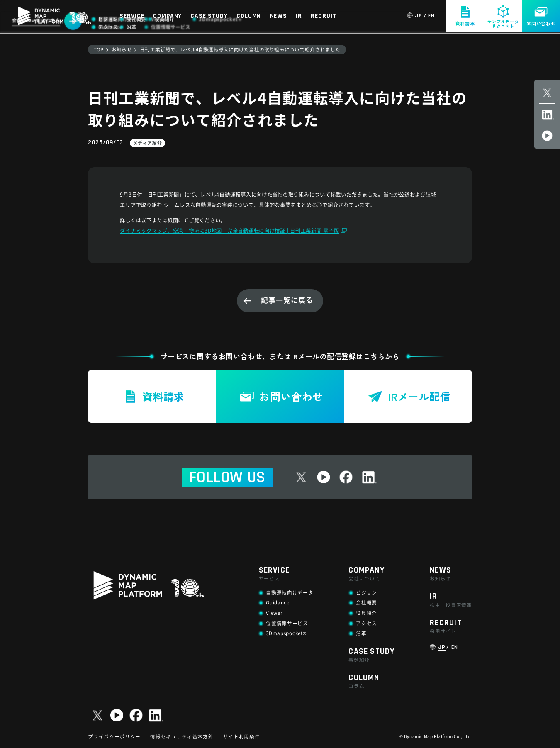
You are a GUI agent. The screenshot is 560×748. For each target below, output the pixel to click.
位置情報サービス (287, 623)
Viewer (274, 613)
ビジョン (366, 592)
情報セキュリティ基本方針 (182, 736)
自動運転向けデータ (290, 592)
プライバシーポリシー (114, 736)
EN (431, 16)
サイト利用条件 (242, 736)
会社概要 (366, 602)
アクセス (366, 623)
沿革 (361, 633)
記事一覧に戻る (287, 300)
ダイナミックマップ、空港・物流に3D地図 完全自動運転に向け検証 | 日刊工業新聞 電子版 (229, 231)
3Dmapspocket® (286, 633)
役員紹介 (366, 613)
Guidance (278, 602)
